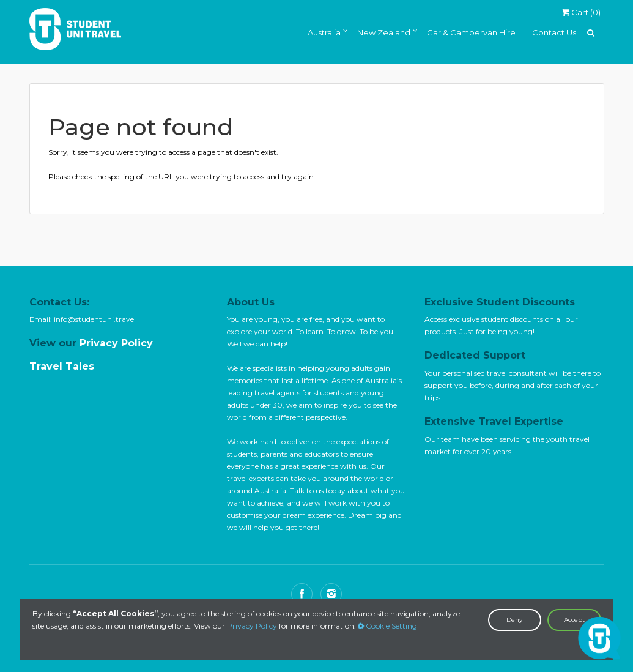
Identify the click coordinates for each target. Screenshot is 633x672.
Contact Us (554, 32)
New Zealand (384, 32)
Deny (514, 620)
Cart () (581, 12)
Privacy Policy (252, 626)
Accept (574, 620)
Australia (324, 32)
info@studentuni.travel (95, 319)
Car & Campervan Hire (471, 32)
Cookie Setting (387, 626)
